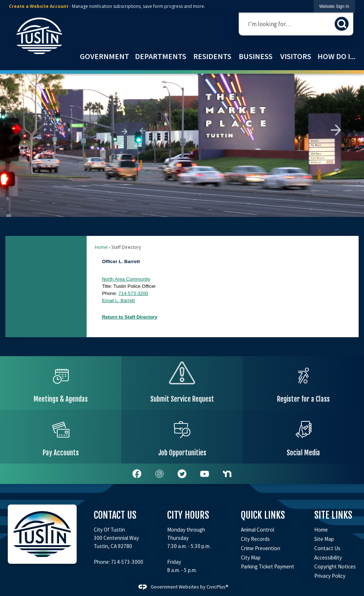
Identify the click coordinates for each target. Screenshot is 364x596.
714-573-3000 (127, 562)
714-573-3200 (133, 293)
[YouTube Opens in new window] (205, 474)
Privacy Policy (330, 576)
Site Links (333, 515)
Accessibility (328, 558)
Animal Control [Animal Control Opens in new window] (258, 530)
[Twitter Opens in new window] (182, 474)
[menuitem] (104, 56)
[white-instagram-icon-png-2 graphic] (159, 474)
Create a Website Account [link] (39, 6)
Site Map (324, 539)
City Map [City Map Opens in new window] (251, 558)
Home (101, 247)
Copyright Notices (335, 566)
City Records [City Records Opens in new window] (255, 539)
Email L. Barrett (118, 301)
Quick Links (263, 515)
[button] (342, 24)
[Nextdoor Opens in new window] (227, 474)
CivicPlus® (217, 587)
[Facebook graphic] (137, 474)
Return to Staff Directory (130, 317)
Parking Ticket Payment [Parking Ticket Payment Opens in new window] (268, 566)
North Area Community (126, 279)
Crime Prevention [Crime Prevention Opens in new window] (261, 548)
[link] (334, 6)
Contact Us (327, 548)
